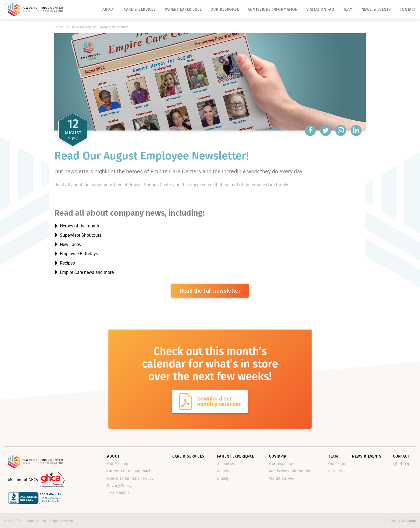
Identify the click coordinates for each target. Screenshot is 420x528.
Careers (335, 471)
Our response (225, 9)
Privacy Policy (119, 486)
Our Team (337, 464)
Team (348, 9)
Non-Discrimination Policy (130, 478)
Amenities (226, 464)
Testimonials (118, 493)
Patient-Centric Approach (129, 471)
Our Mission (118, 464)
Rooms (223, 471)
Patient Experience (183, 9)
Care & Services (140, 9)
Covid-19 (277, 456)
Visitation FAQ (320, 9)
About (109, 9)
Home (59, 27)
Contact (408, 9)
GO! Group (408, 521)
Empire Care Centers (31, 521)
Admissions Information (273, 9)
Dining (223, 478)
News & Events (376, 9)
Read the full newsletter (210, 291)
